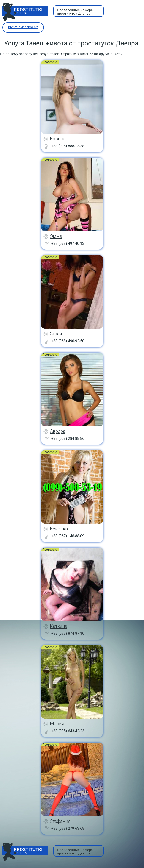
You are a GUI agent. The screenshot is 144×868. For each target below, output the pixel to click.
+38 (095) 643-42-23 (68, 731)
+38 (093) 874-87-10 (68, 633)
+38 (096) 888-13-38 (68, 146)
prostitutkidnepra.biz (23, 27)
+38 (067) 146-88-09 (68, 536)
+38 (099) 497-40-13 (68, 243)
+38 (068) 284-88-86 (68, 438)
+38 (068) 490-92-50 (68, 341)
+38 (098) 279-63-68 (68, 828)
